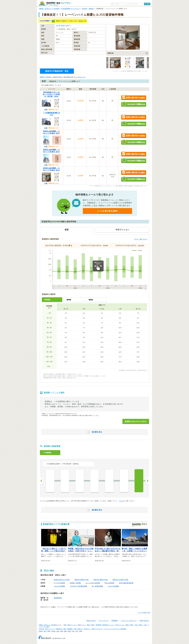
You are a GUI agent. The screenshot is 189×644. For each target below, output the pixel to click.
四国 (69, 631)
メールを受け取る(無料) (107, 211)
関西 (65, 631)
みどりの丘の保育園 (93, 583)
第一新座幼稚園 (97, 586)
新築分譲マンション (108, 625)
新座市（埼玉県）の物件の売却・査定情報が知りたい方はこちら (63, 77)
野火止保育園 (109, 583)
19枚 (46, 109)
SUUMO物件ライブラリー (71, 9)
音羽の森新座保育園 (126, 583)
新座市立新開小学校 (82, 580)
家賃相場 (99, 625)
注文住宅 (41, 629)
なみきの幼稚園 (59, 586)
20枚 (46, 128)
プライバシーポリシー (129, 621)
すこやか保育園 (59, 583)
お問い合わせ (144, 621)
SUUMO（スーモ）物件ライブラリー (55, 3)
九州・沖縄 (79, 631)
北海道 (41, 631)
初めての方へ (92, 621)
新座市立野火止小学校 (62, 580)
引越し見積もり (78, 629)
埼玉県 (84, 9)
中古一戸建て (139, 625)
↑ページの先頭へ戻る (144, 612)
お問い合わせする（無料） (134, 98)
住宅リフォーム (50, 629)
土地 (145, 625)
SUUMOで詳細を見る (134, 104)
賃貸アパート (82, 625)
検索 (148, 4)
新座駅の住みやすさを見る (136, 421)
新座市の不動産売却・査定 (57, 71)
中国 (73, 631)
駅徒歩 (91, 300)
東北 (45, 631)
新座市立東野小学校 (101, 580)
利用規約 (115, 621)
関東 (49, 631)
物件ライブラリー (97, 629)
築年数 (69, 300)
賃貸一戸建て (91, 625)
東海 (62, 631)
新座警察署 (58, 598)
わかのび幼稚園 (113, 586)
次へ (147, 481)
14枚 (46, 183)
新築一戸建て (130, 625)
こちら (121, 501)
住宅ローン (87, 629)
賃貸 (80, 21)
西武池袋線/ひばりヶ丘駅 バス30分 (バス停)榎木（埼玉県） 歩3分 (51, 94)
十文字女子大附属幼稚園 (78, 586)
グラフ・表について (141, 239)
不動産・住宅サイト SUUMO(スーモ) (50, 625)
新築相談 (70, 629)
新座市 (91, 9)
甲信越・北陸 (55, 631)
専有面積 (47, 300)
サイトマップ (104, 621)
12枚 (46, 146)
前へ (42, 481)
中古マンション (120, 625)
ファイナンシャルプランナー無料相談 (115, 629)
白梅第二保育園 (75, 583)
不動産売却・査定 (61, 629)
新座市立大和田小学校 (120, 580)
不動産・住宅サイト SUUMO (49, 9)
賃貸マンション (72, 625)
